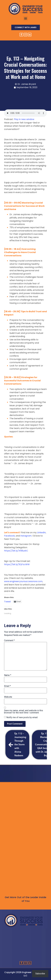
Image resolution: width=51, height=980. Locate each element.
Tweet (7, 601)
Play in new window (24, 119)
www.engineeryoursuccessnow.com (23, 581)
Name (8, 675)
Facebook (9, 536)
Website (8, 697)
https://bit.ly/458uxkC (16, 551)
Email (7, 686)
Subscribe (40, 974)
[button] (26, 18)
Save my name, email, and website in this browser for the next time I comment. (24, 712)
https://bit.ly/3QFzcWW (17, 564)
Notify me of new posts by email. (22, 717)
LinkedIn (41, 532)
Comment (9, 640)
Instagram (26, 536)
